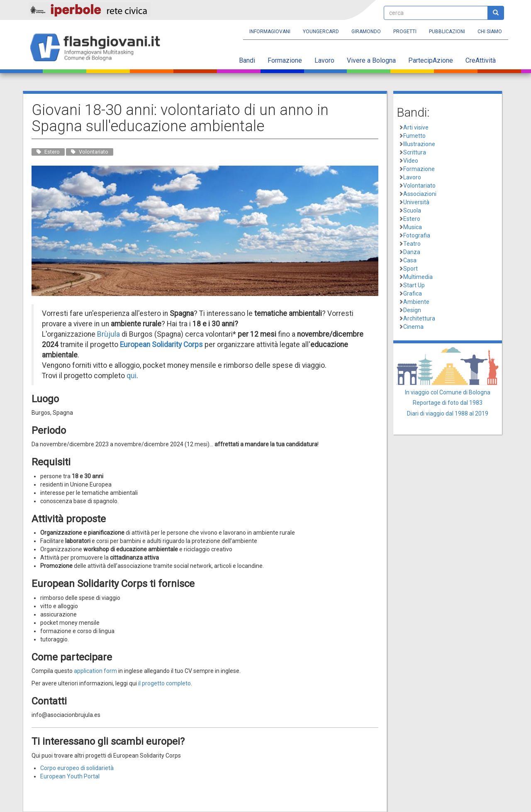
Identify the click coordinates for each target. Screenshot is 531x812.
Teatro (412, 244)
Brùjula (108, 334)
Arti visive (416, 127)
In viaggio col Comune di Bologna (448, 392)
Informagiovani (270, 32)
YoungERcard (321, 32)
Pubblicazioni (447, 32)
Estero (412, 219)
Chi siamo (490, 32)
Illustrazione (419, 144)
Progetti (405, 32)
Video (411, 161)
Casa (410, 260)
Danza (412, 252)
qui (132, 376)
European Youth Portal (70, 776)
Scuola (412, 210)
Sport (410, 269)
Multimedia (418, 277)
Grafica (413, 293)
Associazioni (420, 194)
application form (95, 671)
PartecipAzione (431, 60)
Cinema (413, 327)
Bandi (247, 60)
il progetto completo (164, 683)
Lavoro (324, 60)
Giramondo (366, 32)
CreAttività (481, 60)
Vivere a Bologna (371, 60)
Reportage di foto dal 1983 (448, 403)
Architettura (419, 318)
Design (412, 310)
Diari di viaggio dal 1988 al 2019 (448, 413)
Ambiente (416, 302)
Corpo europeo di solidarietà (77, 768)
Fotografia (417, 235)
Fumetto (414, 136)
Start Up (414, 285)
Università (416, 202)
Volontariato (419, 186)
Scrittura (415, 152)
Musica (413, 227)
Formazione (285, 60)
